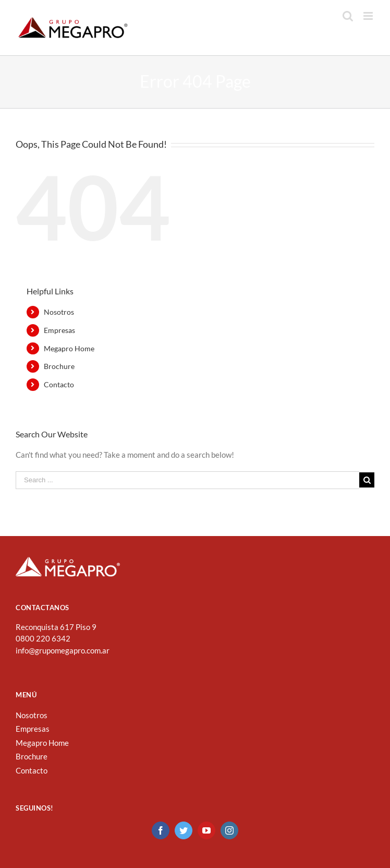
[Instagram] (229, 830)
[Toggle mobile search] (348, 16)
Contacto (59, 384)
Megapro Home (69, 348)
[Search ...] (187, 480)
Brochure (59, 366)
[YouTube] (206, 830)
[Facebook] (161, 830)
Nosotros (59, 312)
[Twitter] (184, 830)
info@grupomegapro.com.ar (63, 650)
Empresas (59, 330)
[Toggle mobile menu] (369, 16)
